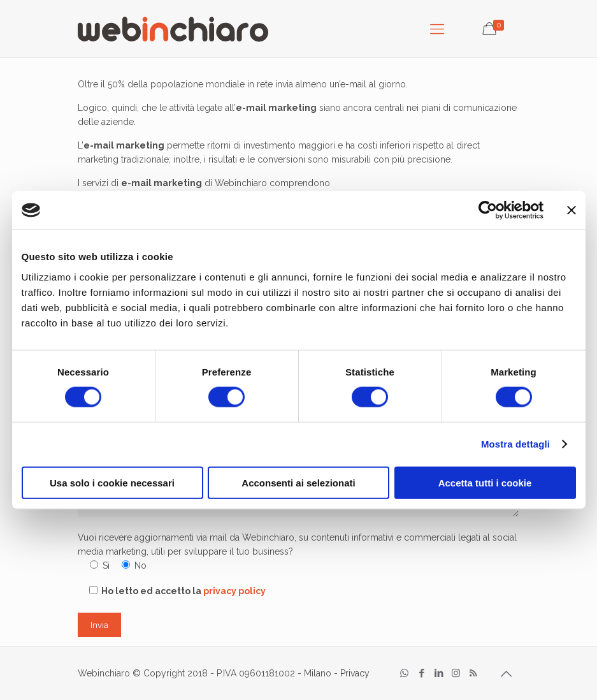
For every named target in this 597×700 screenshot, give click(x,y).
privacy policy (234, 591)
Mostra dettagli (515, 444)
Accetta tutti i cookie (485, 482)
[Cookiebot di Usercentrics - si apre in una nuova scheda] (488, 210)
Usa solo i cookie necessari (112, 482)
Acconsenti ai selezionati (298, 482)
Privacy (355, 673)
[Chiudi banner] (572, 210)
